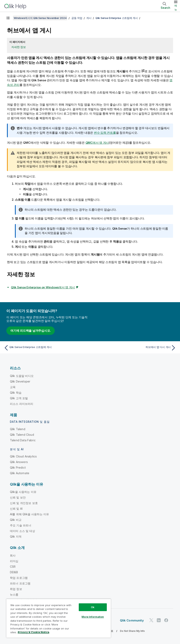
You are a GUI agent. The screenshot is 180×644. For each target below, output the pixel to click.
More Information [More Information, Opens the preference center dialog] (93, 617)
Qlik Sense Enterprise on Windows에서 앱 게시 (43, 287)
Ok (93, 607)
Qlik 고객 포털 (19, 398)
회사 (13, 555)
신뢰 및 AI (16, 509)
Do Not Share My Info (132, 631)
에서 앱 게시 (97, 143)
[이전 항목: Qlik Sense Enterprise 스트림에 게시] (46, 348)
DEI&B (14, 572)
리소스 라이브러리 (22, 404)
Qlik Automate (20, 473)
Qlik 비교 (16, 520)
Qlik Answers (19, 462)
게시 (89, 18)
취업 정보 (16, 589)
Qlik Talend (18, 429)
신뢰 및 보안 (18, 497)
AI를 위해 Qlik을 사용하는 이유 (29, 514)
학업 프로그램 (19, 578)
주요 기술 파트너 (21, 525)
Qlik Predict (18, 468)
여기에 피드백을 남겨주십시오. (31, 331)
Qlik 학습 (16, 393)
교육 (13, 387)
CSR (13, 567)
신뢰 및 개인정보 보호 (24, 503)
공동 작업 (77, 18)
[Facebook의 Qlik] (166, 620)
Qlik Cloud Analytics (23, 456)
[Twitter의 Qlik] (151, 620)
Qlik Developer (20, 381)
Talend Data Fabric (23, 440)
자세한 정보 (19, 47)
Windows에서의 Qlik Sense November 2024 (40, 18)
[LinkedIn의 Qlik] (159, 620)
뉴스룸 (14, 594)
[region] (59, 618)
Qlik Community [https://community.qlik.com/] (132, 620)
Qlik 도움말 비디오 (22, 376)
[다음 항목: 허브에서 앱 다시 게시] (134, 348)
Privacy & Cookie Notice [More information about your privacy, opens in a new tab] (34, 632)
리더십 (14, 561)
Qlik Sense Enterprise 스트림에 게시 (117, 18)
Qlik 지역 (16, 536)
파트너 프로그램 (20, 583)
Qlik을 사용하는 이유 (23, 492)
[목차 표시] (8, 18)
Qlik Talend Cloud (22, 435)
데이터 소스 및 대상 (22, 531)
